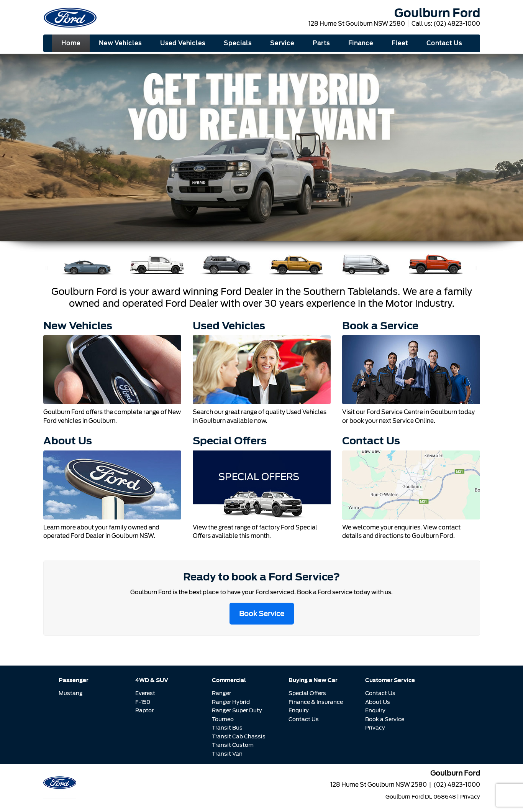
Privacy (375, 728)
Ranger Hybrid (231, 702)
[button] (47, 268)
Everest (145, 693)
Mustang (71, 693)
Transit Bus (227, 728)
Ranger (221, 693)
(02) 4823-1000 (457, 24)
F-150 (143, 702)
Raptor (144, 710)
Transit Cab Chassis (239, 736)
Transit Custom (233, 745)
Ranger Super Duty (237, 710)
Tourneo (223, 719)
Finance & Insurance (316, 702)
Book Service (262, 614)
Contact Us (304, 719)
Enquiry (299, 710)
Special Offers (307, 693)
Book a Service (385, 719)
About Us (378, 702)
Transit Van (227, 754)
